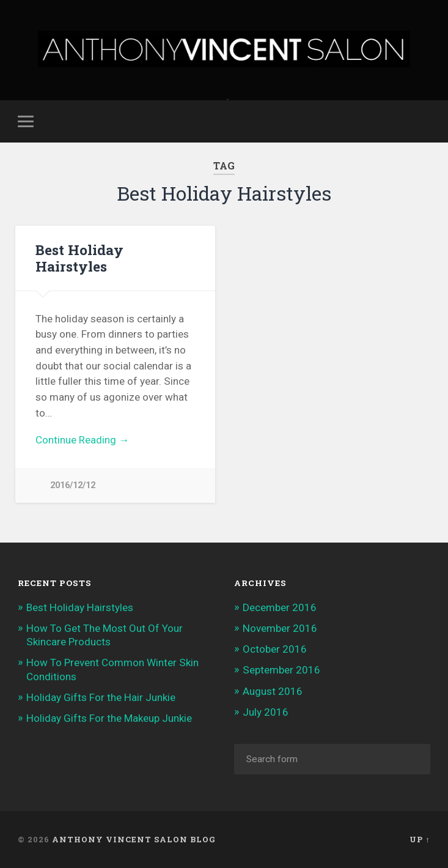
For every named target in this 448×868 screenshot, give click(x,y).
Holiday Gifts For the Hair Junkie (101, 697)
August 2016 (273, 691)
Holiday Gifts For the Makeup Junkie (109, 718)
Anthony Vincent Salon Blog (134, 839)
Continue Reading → (82, 440)
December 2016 (280, 607)
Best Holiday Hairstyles (79, 258)
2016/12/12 (73, 485)
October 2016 (275, 649)
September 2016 (281, 670)
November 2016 (280, 628)
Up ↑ (420, 839)
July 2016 (266, 712)
